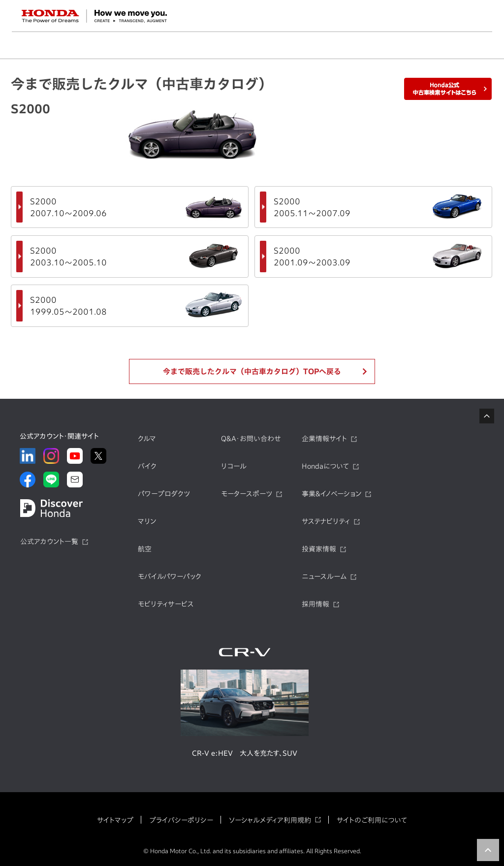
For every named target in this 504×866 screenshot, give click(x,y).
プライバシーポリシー (181, 820)
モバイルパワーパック (170, 577)
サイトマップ (115, 820)
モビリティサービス (166, 604)
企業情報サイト (324, 439)
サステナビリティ (326, 521)
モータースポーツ (247, 494)
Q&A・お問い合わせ (251, 439)
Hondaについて (325, 466)
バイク (147, 466)
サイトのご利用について (372, 820)
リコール (234, 466)
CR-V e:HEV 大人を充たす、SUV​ (245, 753)
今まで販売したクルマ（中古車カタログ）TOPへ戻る (252, 371)
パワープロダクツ (164, 494)
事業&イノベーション (331, 494)
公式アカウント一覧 (49, 542)
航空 (145, 549)
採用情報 (315, 604)
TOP (488, 850)
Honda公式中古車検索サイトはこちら (448, 89)
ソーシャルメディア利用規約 (270, 820)
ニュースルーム (324, 577)
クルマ (147, 439)
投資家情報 (319, 549)
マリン (147, 521)
